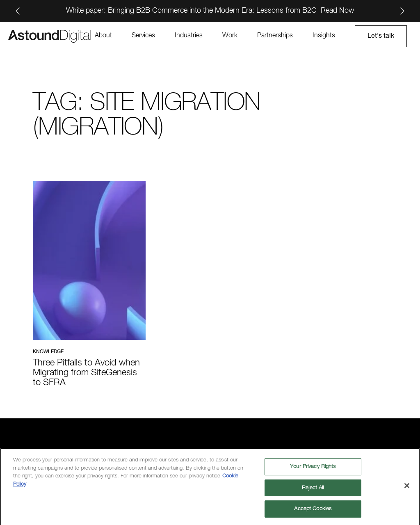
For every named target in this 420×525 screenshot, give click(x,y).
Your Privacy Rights (313, 469)
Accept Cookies (313, 511)
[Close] (407, 488)
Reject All (313, 490)
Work (230, 36)
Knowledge (48, 352)
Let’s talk (381, 36)
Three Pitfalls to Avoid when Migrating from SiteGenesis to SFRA (86, 373)
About (103, 36)
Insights (324, 36)
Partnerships (275, 36)
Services (143, 36)
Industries (189, 36)
